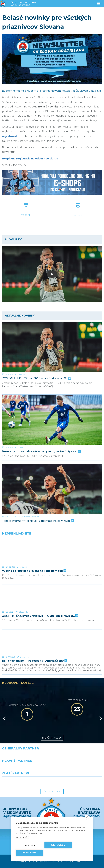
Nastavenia (29, 845)
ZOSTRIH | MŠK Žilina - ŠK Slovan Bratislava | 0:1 (36, 378)
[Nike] (52, 757)
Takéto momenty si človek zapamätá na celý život (38, 521)
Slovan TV (21, 374)
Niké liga (20, 517)
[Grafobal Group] (78, 782)
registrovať (10, 136)
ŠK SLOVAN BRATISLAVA (23, 4)
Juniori (20, 447)
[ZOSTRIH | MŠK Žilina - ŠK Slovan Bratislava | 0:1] (52, 347)
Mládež (23, 567)
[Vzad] (4, 718)
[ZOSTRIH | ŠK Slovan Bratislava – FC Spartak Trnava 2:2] (52, 599)
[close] (87, 817)
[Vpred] (100, 718)
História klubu (52, 738)
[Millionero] (78, 769)
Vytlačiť (78, 215)
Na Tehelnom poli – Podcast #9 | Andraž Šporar (34, 661)
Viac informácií (22, 837)
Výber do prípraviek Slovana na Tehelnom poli (34, 571)
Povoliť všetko (29, 853)
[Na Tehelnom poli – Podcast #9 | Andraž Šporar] (52, 644)
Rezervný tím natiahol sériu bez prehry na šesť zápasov (41, 451)
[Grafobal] (26, 769)
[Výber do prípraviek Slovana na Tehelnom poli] (52, 554)
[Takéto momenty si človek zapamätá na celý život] (52, 489)
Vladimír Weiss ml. (32, 517)
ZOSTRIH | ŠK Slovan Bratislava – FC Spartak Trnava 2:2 (40, 616)
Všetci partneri (52, 792)
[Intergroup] (26, 782)
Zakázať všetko (58, 845)
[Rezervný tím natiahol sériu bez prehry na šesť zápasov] (52, 420)
